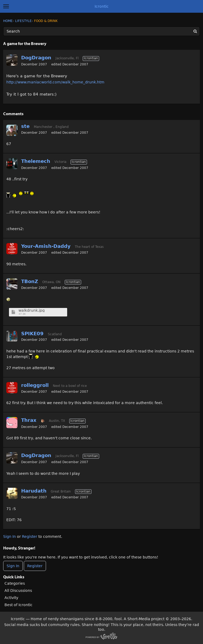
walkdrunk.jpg (32, 310)
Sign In (10, 536)
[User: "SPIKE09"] (12, 336)
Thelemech (36, 161)
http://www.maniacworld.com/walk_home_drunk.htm (55, 82)
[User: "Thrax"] (12, 423)
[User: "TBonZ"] (12, 284)
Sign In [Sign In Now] (13, 566)
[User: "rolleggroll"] (12, 388)
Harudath (34, 491)
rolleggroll (35, 385)
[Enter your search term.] (101, 31)
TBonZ (30, 281)
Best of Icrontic (19, 605)
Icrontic (102, 6)
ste (25, 126)
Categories (15, 583)
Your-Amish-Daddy (46, 246)
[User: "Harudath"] (12, 493)
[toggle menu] (6, 6)
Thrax (29, 420)
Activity (11, 598)
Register (30, 536)
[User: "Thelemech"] (12, 164)
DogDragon (36, 58)
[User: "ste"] (12, 130)
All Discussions (18, 591)
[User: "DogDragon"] (12, 60)
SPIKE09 (32, 334)
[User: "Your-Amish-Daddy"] (12, 249)
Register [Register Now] (35, 566)
